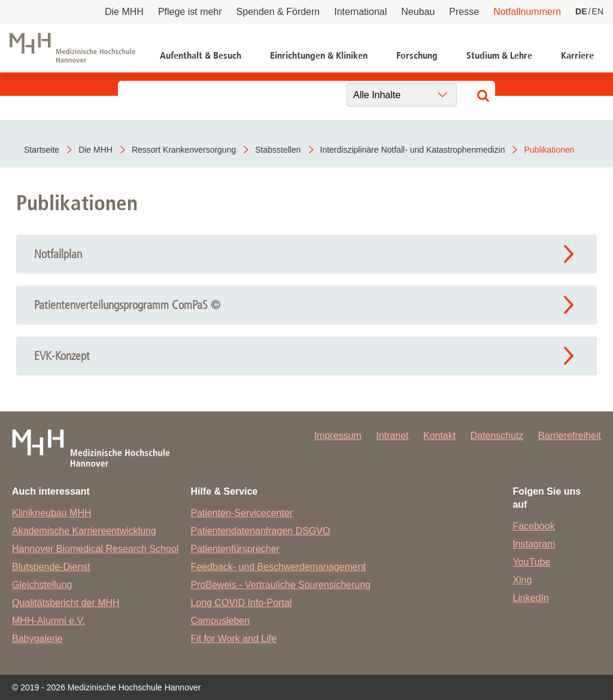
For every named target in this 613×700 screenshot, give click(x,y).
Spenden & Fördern (278, 12)
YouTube (531, 562)
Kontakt (439, 436)
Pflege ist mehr (190, 12)
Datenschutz (497, 436)
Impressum (338, 436)
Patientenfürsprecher (235, 549)
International (360, 12)
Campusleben (220, 621)
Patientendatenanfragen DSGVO (260, 531)
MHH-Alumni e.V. (48, 621)
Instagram (534, 544)
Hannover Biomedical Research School (95, 549)
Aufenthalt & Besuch (201, 55)
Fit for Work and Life (233, 639)
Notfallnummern (527, 12)
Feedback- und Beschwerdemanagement (278, 567)
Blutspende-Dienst (51, 567)
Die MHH (124, 12)
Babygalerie (37, 639)
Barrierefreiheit (570, 436)
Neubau (418, 12)
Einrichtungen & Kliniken (319, 55)
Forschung (417, 55)
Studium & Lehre (499, 55)
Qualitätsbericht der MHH (66, 603)
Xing (522, 580)
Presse (464, 12)
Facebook (533, 526)
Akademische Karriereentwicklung (84, 531)
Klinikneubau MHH (52, 513)
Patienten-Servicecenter (242, 513)
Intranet (392, 436)
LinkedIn (531, 598)
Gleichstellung (42, 585)
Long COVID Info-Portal (241, 603)
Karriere (577, 55)
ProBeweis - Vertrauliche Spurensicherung (280, 585)
